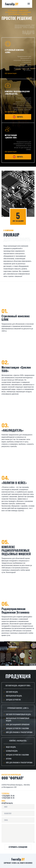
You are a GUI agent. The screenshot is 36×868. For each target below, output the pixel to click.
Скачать (18, 117)
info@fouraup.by (7, 803)
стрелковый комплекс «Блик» (14, 51)
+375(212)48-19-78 (8, 798)
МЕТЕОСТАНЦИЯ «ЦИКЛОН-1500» (11, 136)
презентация (11, 73)
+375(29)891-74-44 (8, 796)
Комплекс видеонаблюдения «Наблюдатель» (17, 93)
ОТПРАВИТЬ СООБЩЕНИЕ (18, 847)
